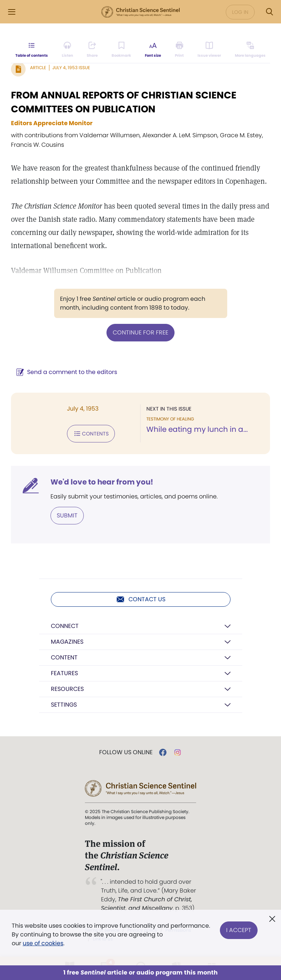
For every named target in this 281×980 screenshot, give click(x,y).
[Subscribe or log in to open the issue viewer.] (209, 50)
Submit (67, 515)
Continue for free (140, 332)
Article (38, 68)
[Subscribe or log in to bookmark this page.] (121, 50)
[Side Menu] (12, 12)
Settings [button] (64, 705)
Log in (240, 12)
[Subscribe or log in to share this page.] (92, 50)
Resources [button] (67, 689)
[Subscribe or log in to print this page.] (179, 50)
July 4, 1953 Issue (71, 68)
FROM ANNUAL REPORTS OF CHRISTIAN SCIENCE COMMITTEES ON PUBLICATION (124, 102)
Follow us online (126, 752)
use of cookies (43, 943)
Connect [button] (65, 626)
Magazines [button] (67, 642)
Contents (91, 434)
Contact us (141, 599)
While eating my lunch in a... (197, 429)
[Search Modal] (269, 12)
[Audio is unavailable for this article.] (68, 50)
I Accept (239, 930)
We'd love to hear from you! (102, 482)
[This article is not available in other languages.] (250, 50)
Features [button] (64, 673)
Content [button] (64, 657)
